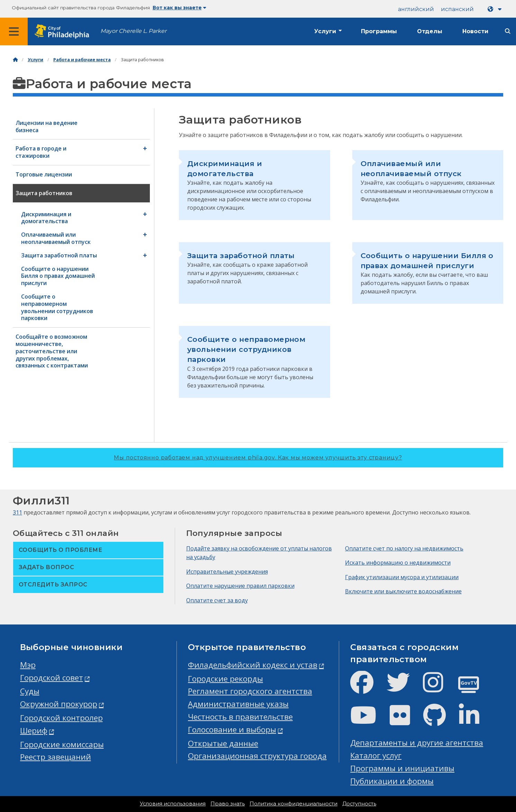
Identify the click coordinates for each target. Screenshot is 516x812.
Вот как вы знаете (179, 8)
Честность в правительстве (240, 717)
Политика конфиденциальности (293, 804)
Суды (30, 691)
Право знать (228, 804)
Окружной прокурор (59, 704)
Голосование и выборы (232, 729)
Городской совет (52, 678)
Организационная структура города (257, 756)
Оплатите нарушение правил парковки (240, 586)
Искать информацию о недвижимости (398, 563)
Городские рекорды (225, 679)
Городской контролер (61, 718)
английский (416, 9)
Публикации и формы (392, 781)
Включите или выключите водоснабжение (403, 591)
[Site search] (508, 31)
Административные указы (238, 704)
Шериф (34, 731)
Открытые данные (223, 743)
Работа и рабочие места (82, 60)
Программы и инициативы (402, 768)
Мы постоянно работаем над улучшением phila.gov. (258, 458)
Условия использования (173, 804)
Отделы (430, 31)
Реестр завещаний (56, 757)
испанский (457, 9)
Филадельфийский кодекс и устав (253, 665)
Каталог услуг (376, 755)
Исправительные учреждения (227, 572)
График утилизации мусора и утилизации (402, 577)
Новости (475, 31)
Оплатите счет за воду (217, 600)
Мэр (28, 665)
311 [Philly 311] (17, 512)
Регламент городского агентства (250, 691)
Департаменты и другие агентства (417, 743)
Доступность (359, 804)
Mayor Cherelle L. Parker (133, 31)
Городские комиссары (62, 744)
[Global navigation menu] (14, 31)
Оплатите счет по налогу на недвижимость (404, 548)
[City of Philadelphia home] (64, 32)
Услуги (325, 31)
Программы (379, 31)
